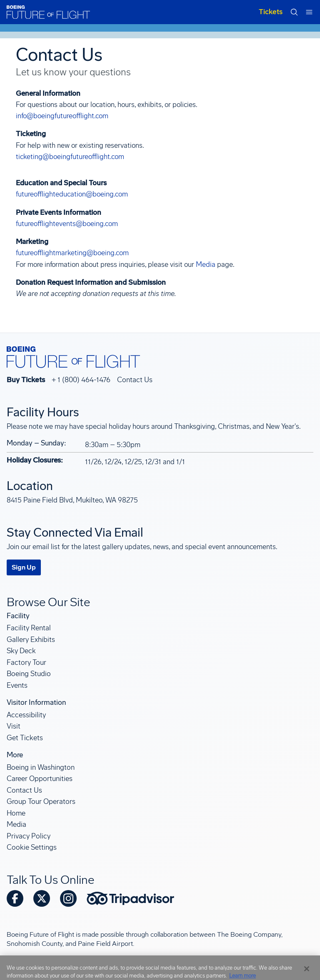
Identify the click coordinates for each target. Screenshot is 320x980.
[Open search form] (294, 12)
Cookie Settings (32, 847)
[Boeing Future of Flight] (48, 12)
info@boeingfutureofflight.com (62, 116)
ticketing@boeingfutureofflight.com (70, 157)
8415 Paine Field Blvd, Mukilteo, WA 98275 (72, 500)
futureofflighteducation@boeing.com (72, 194)
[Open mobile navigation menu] (309, 12)
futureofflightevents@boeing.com (67, 224)
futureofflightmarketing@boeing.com (72, 253)
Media (206, 264)
